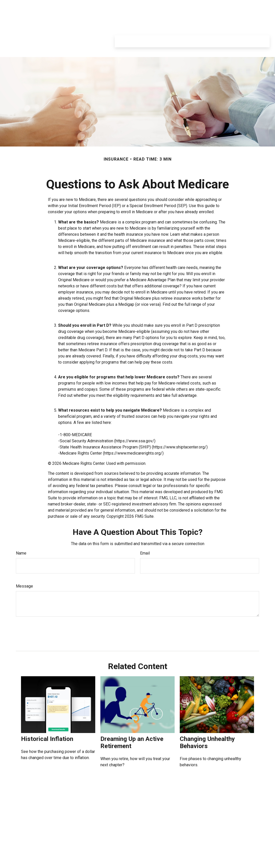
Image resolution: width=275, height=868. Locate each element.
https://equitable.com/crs (245, 852)
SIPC (115, 820)
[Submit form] (28, 617)
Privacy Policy (217, 5)
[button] (122, 26)
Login (261, 5)
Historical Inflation (47, 724)
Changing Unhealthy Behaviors (207, 727)
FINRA (105, 820)
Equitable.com (187, 5)
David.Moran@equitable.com (34, 865)
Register (243, 5)
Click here (83, 863)
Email (145, 538)
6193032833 (32, 818)
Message (24, 571)
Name (21, 538)
